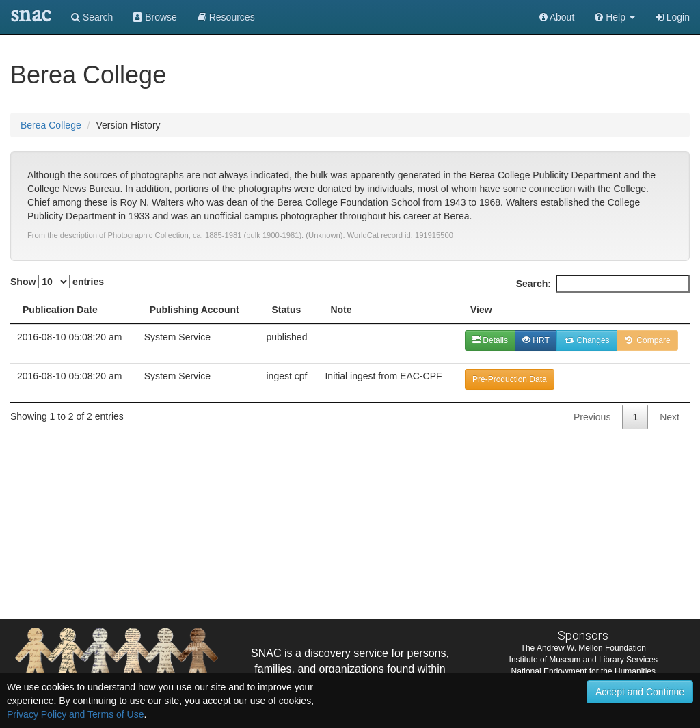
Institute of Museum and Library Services (583, 660)
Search (92, 17)
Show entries (57, 282)
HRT (536, 340)
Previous (592, 417)
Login (673, 17)
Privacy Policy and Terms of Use (75, 714)
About (557, 17)
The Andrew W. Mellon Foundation (583, 648)
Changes (587, 340)
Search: (603, 284)
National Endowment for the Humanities (583, 671)
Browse (155, 17)
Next (670, 417)
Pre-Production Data (510, 379)
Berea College (51, 125)
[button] (615, 17)
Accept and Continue (640, 692)
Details (490, 340)
